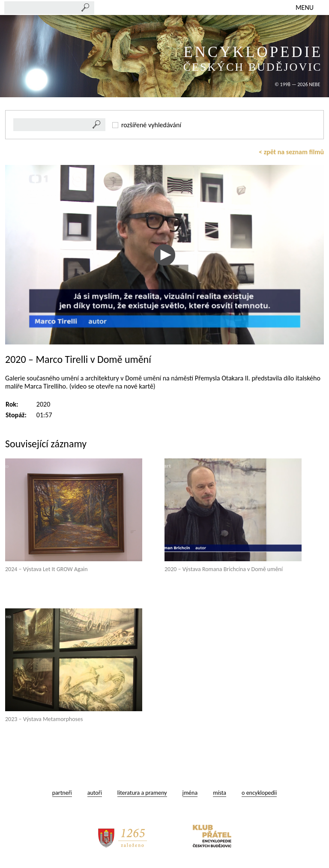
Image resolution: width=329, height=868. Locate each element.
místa (220, 793)
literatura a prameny (142, 793)
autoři (95, 793)
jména (190, 793)
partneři (62, 793)
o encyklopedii (259, 793)
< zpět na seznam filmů (291, 152)
